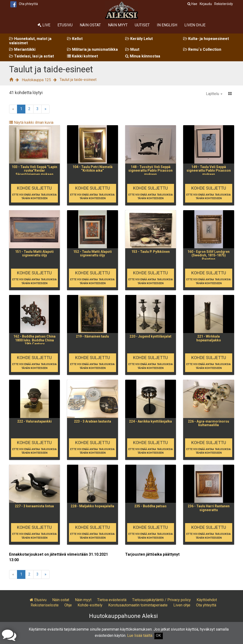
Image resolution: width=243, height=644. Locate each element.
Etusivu (65, 25)
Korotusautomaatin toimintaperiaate (138, 605)
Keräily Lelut (139, 39)
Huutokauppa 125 (36, 80)
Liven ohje (195, 25)
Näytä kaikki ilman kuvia (31, 122)
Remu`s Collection (202, 49)
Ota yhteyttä (28, 4)
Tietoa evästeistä (112, 600)
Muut (132, 49)
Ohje (68, 605)
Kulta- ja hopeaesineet (206, 39)
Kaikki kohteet (82, 56)
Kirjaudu (206, 4)
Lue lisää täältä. (140, 636)
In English (167, 25)
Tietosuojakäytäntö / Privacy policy (161, 600)
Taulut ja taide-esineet (78, 80)
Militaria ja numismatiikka (92, 49)
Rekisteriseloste (45, 605)
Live (44, 25)
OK (158, 636)
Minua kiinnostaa (143, 56)
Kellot (75, 39)
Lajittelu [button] (214, 94)
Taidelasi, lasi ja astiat (31, 56)
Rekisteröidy (224, 4)
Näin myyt (118, 25)
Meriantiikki (22, 49)
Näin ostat (90, 25)
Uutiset (142, 25)
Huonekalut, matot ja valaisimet (30, 41)
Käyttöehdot (207, 600)
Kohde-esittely (90, 605)
